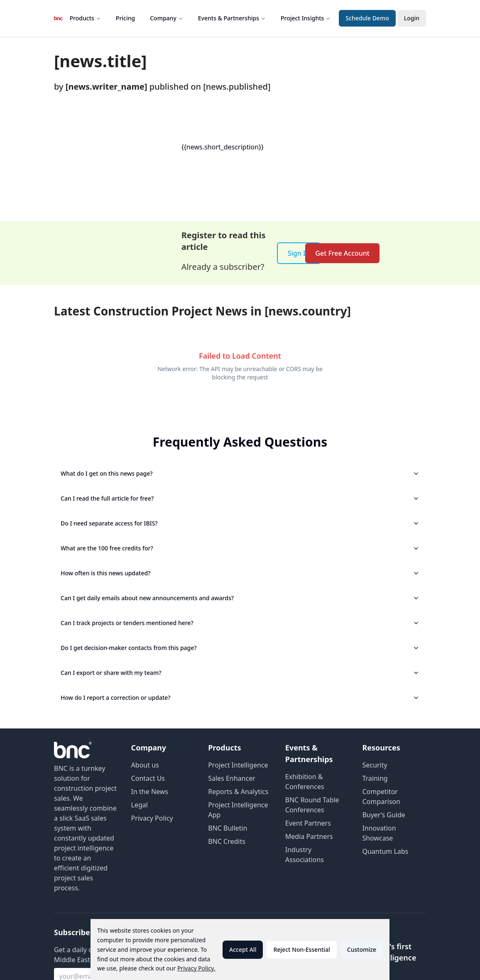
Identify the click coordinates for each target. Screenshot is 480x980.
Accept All (243, 949)
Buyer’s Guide (383, 815)
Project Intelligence (238, 765)
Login (412, 18)
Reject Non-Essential (301, 949)
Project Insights (306, 18)
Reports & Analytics (238, 792)
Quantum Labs (385, 851)
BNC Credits (227, 841)
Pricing (125, 18)
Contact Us (148, 778)
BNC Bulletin (228, 828)
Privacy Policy (152, 818)
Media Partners (309, 836)
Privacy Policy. (196, 968)
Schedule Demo (367, 18)
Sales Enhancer (232, 778)
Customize (362, 949)
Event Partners (308, 823)
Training (375, 778)
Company (167, 18)
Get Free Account (342, 253)
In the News (150, 792)
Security (375, 765)
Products (85, 18)
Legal (140, 805)
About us (145, 765)
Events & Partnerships (232, 18)
